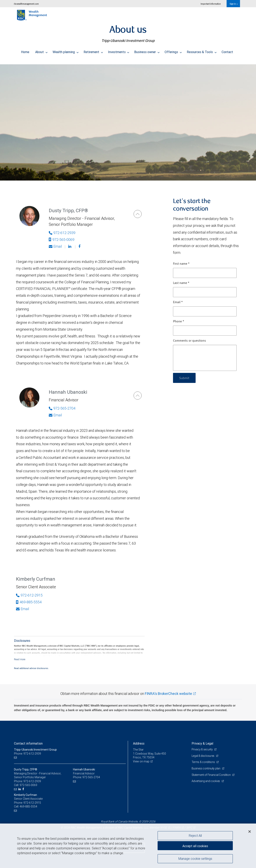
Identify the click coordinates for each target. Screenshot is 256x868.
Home (25, 51)
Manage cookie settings (195, 859)
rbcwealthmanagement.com (26, 4)
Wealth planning (66, 51)
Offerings (173, 51)
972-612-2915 (32, 803)
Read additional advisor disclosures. (31, 668)
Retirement (93, 51)
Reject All (195, 836)
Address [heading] (139, 743)
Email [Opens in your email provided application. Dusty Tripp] (55, 246)
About (41, 51)
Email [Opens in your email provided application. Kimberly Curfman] (22, 609)
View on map (141, 761)
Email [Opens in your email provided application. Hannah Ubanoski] (55, 415)
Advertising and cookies (206, 781)
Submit (184, 378)
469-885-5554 (29, 602)
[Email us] (16, 757)
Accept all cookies (195, 846)
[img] (128, 120)
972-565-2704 (91, 777)
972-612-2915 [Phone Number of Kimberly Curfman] (29, 595)
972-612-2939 (32, 781)
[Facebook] (80, 246)
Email (178, 302)
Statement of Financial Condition (211, 775)
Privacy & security (202, 749)
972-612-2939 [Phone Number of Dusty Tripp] (62, 233)
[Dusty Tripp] (138, 214)
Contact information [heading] (28, 743)
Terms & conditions (204, 762)
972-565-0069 (62, 240)
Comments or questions (189, 341)
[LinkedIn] (20, 789)
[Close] (250, 832)
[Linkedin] (70, 246)
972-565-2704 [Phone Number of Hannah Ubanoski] (62, 408)
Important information (211, 4)
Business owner (147, 51)
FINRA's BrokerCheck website (168, 694)
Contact (227, 51)
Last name (181, 283)
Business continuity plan (206, 768)
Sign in (234, 4)
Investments (119, 51)
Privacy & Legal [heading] (202, 743)
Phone (179, 322)
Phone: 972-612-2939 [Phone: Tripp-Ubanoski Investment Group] (27, 754)
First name (181, 264)
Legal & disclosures (203, 756)
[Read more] (20, 659)
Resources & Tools (202, 51)
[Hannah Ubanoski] (138, 396)
